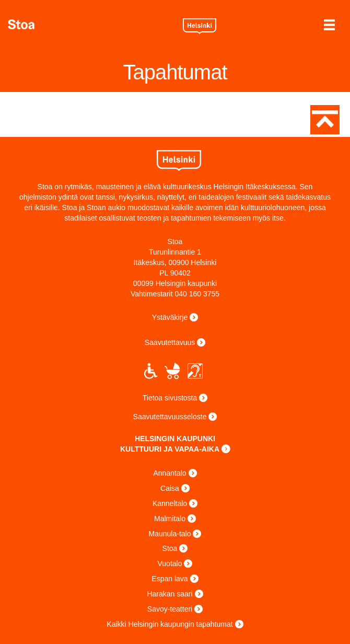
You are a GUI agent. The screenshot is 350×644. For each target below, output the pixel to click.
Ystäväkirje (170, 317)
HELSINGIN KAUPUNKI (175, 439)
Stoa (91, 24)
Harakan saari (170, 594)
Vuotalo (170, 563)
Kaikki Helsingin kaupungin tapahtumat (170, 624)
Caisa (170, 488)
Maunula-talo (170, 534)
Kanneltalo (170, 503)
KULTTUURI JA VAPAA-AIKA (170, 449)
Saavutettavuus (170, 342)
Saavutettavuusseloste (170, 417)
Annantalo (170, 473)
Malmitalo (170, 519)
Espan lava (170, 579)
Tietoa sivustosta (170, 398)
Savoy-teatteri (170, 609)
